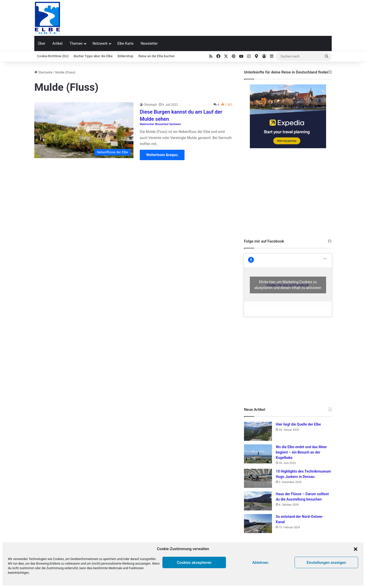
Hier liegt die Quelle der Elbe (298, 424)
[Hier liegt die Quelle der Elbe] (258, 431)
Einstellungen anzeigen (326, 563)
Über (42, 43)
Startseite (43, 72)
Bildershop (126, 56)
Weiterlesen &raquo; (162, 155)
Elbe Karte (126, 43)
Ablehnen (260, 563)
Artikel (57, 43)
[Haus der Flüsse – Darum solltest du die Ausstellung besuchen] (258, 501)
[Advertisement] (234, 17)
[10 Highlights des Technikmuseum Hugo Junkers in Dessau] (258, 478)
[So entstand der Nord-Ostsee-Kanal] (258, 524)
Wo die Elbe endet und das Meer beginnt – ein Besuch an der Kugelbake (301, 452)
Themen (76, 43)
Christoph (150, 105)
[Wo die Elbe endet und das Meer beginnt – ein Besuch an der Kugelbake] (258, 454)
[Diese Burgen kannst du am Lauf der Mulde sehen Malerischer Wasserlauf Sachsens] (84, 130)
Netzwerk (100, 43)
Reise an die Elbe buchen (156, 56)
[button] (356, 549)
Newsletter (149, 43)
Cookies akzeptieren (194, 563)
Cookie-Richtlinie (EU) (53, 56)
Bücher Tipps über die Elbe (93, 56)
